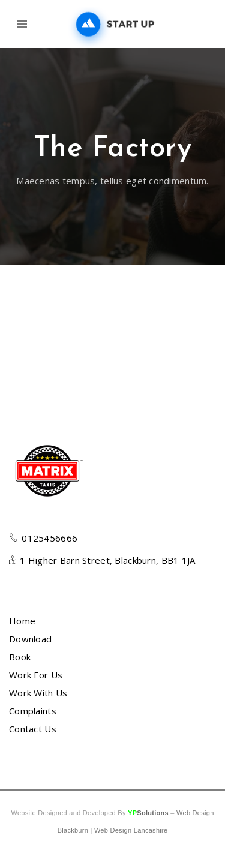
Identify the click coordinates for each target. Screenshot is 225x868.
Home (22, 621)
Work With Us (38, 693)
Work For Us (36, 675)
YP (148, 813)
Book (20, 657)
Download (30, 639)
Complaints (33, 711)
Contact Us (33, 729)
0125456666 (49, 538)
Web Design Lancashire (131, 830)
